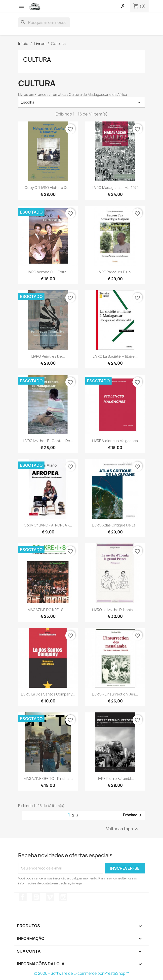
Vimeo (50, 897)
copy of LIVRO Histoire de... (48, 188)
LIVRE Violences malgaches (115, 441)
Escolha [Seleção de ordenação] (81, 102)
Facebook (23, 897)
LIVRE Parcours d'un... (115, 272)
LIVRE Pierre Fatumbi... (115, 778)
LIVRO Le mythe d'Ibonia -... (115, 610)
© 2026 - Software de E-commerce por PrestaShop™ (81, 973)
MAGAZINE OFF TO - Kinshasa (48, 778)
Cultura (37, 59)
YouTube (36, 897)
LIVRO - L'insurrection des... (115, 694)
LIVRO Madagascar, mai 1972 (115, 188)
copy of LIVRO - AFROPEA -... (48, 525)
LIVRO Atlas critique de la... (115, 525)
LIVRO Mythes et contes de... (48, 441)
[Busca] (44, 22)
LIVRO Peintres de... (48, 356)
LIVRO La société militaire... (115, 356)
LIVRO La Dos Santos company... (48, 694)
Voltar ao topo (123, 829)
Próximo (133, 815)
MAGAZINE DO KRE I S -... (48, 610)
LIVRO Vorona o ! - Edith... (48, 272)
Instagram (63, 897)
